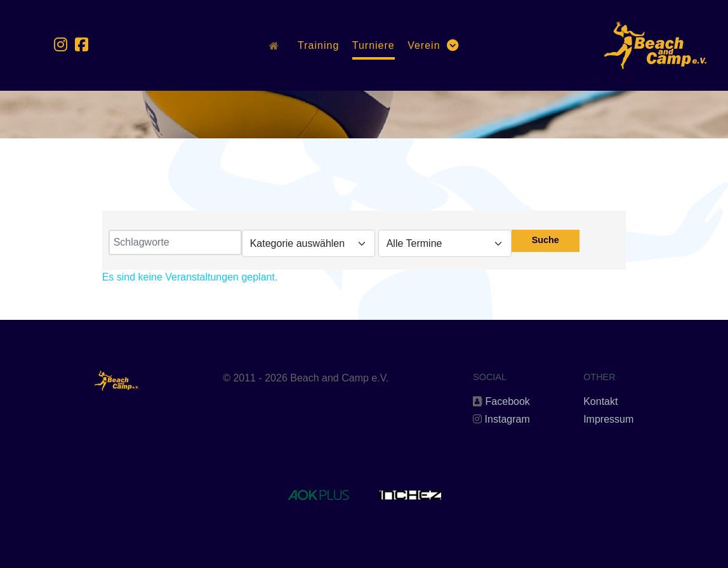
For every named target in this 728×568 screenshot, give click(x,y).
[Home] (277, 45)
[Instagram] (63, 45)
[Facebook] (82, 45)
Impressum (608, 419)
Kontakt (600, 401)
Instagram (507, 419)
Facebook (508, 401)
